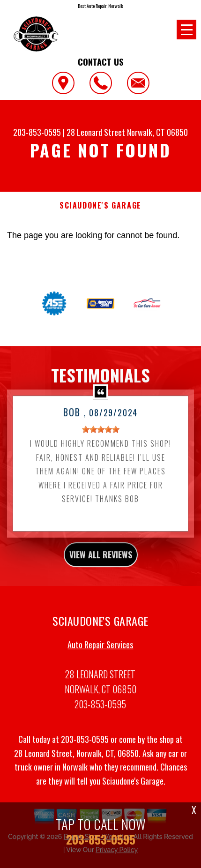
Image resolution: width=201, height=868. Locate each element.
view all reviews (101, 568)
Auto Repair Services (100, 658)
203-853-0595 (37, 132)
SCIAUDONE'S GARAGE (100, 206)
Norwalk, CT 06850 (157, 132)
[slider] (101, 443)
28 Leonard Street (96, 132)
